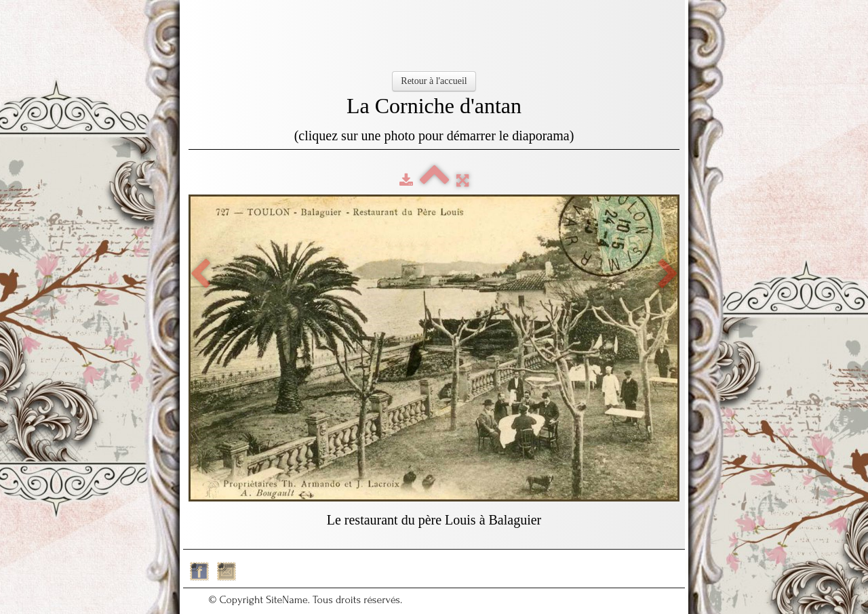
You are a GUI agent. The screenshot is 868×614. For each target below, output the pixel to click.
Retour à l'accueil (434, 81)
